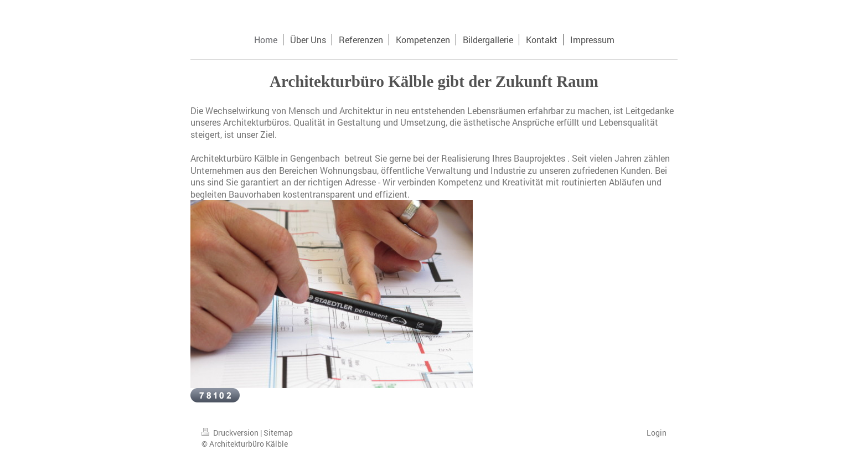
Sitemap (278, 433)
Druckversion (231, 433)
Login (657, 433)
